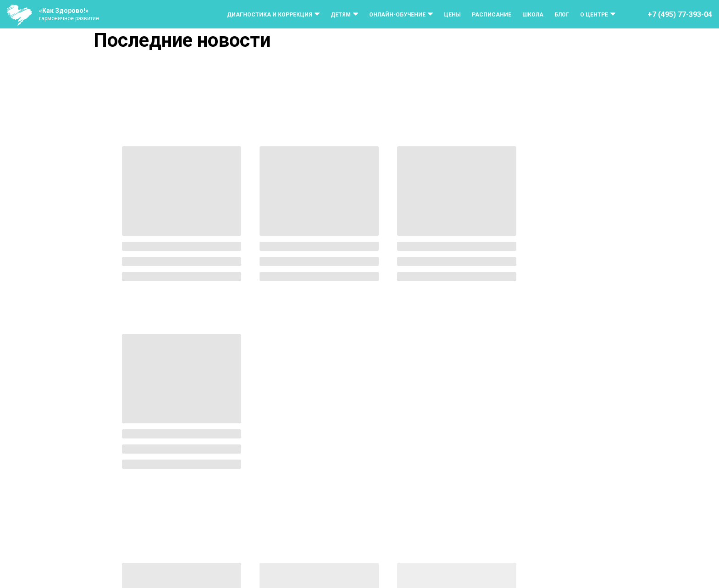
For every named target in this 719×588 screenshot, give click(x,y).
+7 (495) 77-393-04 (680, 14)
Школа (533, 15)
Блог (562, 15)
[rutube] (692, 567)
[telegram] (656, 567)
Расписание (492, 15)
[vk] (637, 567)
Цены (452, 15)
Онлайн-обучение (397, 15)
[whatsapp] (674, 567)
